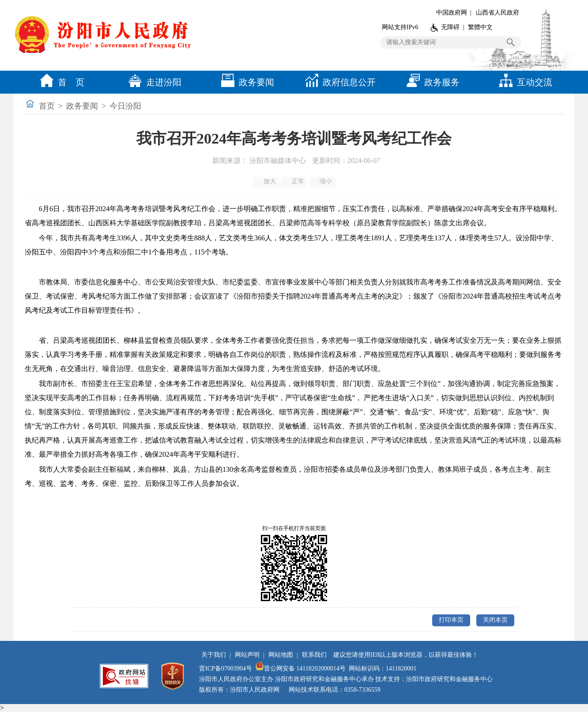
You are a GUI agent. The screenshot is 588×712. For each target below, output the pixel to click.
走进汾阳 (153, 82)
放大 (267, 182)
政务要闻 (245, 82)
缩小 (323, 182)
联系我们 (314, 655)
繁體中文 (480, 27)
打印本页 (451, 620)
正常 (295, 182)
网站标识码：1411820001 (383, 668)
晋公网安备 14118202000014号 (300, 668)
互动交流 (524, 82)
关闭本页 (495, 620)
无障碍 (450, 27)
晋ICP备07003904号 (226, 668)
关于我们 (214, 655)
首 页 (60, 82)
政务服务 (431, 82)
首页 (47, 106)
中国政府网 (452, 13)
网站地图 (281, 655)
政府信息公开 (338, 82)
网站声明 (247, 655)
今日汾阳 (125, 106)
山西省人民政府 (498, 13)
